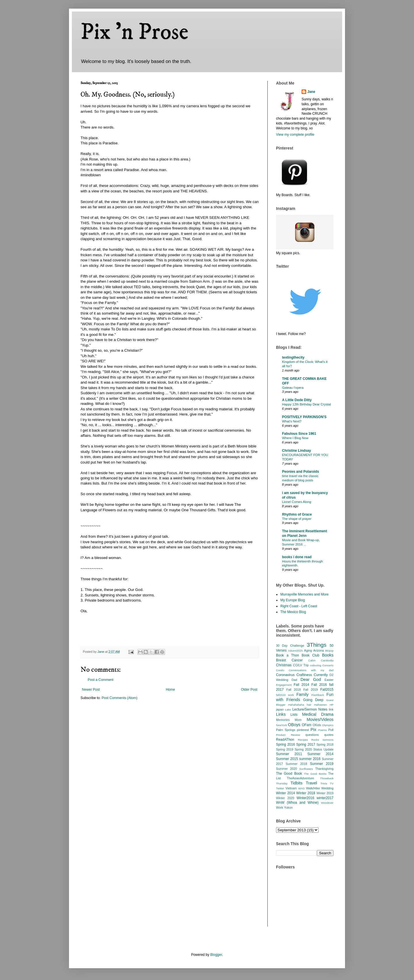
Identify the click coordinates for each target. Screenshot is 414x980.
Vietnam (291, 788)
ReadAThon (285, 740)
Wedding (327, 788)
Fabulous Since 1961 (299, 434)
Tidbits (296, 783)
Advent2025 (295, 651)
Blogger (216, 955)
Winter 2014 (285, 793)
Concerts (328, 665)
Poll (331, 730)
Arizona (319, 650)
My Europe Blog (293, 600)
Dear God (311, 680)
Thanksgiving (324, 769)
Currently (321, 675)
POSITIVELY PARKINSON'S (304, 417)
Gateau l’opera (293, 388)
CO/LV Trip (301, 665)
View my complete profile (295, 135)
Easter (329, 680)
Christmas (284, 665)
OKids (317, 725)
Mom (298, 720)
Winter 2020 (285, 798)
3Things (317, 645)
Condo (280, 670)
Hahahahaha (296, 705)
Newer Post (91, 690)
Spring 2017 (306, 744)
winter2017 (325, 798)
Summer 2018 (297, 764)
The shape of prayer (297, 519)
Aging (308, 650)
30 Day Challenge (290, 646)
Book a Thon (287, 655)
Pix (313, 730)
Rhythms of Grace (297, 514)
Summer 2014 (320, 754)
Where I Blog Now (295, 438)
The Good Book (289, 774)
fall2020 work (285, 695)
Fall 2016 (319, 685)
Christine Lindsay (297, 451)
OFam (307, 725)
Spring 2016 (285, 744)
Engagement (284, 685)
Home (170, 690)
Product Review (288, 735)
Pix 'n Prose (134, 32)
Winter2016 (305, 798)
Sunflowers (306, 769)
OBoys (294, 725)
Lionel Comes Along (297, 502)
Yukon (288, 807)
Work (280, 807)
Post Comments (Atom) (119, 698)
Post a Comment (100, 680)
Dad (294, 680)
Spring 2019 (285, 749)
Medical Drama (318, 714)
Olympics (328, 725)
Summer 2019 (322, 764)
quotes (329, 735)
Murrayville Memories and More (304, 594)
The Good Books (315, 774)
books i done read (297, 557)
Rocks (315, 740)
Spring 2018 (325, 744)
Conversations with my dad (311, 670)
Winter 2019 (325, 793)
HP (332, 705)
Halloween (320, 705)
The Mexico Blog (293, 612)
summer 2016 (310, 759)
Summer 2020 (286, 769)
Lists (294, 715)
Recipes (303, 740)
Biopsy (329, 651)
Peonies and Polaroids (301, 472)
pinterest (303, 730)
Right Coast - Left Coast (299, 606)
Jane (311, 92)
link (331, 709)
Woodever (327, 803)
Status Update (323, 749)
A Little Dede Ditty (297, 400)
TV (332, 783)
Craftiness (304, 675)
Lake (288, 710)
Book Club (310, 655)
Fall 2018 (294, 690)
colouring (316, 665)
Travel (312, 783)
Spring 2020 (303, 749)
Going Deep (313, 700)
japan (280, 709)
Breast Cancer (289, 660)
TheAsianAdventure (301, 778)
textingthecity (293, 357)
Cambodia (327, 660)
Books (328, 655)
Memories (283, 720)
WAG (301, 788)
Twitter (280, 788)
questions (312, 735)
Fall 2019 (310, 690)
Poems (323, 730)
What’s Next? (292, 421)
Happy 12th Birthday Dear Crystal (306, 404)
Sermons (328, 740)
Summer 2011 (289, 754)
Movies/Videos (320, 719)
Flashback (318, 695)
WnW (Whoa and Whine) (297, 803)
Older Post (249, 690)
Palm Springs (286, 730)
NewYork (281, 725)
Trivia (324, 783)
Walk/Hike (313, 788)
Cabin (312, 660)
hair (309, 705)
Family (302, 694)
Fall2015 (327, 690)
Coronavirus (285, 675)
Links (281, 714)
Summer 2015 (287, 759)
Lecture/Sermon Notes (310, 709)
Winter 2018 (306, 793)
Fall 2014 (302, 685)
